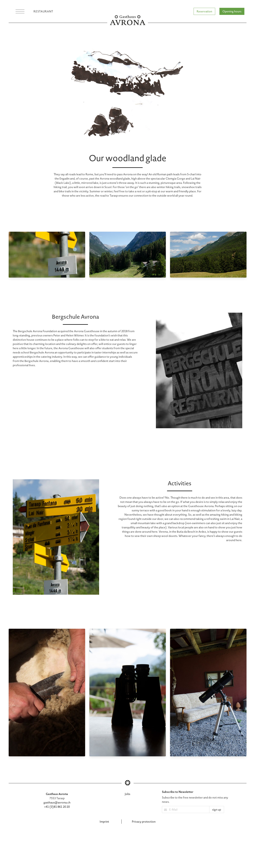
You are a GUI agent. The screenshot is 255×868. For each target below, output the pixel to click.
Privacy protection (144, 821)
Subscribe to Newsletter (178, 792)
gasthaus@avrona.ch (57, 802)
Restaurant (43, 11)
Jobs (127, 794)
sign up (217, 809)
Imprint (104, 821)
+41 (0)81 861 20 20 (57, 807)
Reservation (204, 11)
